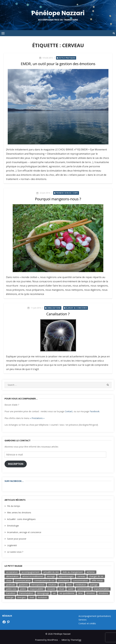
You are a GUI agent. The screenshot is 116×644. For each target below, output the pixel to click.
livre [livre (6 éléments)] (70, 585)
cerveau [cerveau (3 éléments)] (81, 576)
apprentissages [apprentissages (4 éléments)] (66, 576)
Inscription (16, 464)
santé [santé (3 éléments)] (71, 589)
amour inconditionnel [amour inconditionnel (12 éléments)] (33, 576)
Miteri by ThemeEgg (71, 640)
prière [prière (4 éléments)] (23, 589)
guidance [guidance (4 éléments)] (23, 585)
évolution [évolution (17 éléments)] (42, 597)
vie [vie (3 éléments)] (54, 593)
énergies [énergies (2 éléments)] (22, 597)
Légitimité (12, 545)
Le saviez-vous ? (15, 552)
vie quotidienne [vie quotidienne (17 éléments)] (67, 593)
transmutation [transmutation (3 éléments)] (26, 593)
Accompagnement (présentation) (95, 616)
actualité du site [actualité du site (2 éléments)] (51, 572)
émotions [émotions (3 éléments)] (103, 593)
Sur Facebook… (14, 481)
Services (83, 620)
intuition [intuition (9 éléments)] (52, 585)
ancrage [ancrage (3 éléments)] (51, 576)
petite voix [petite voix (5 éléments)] (11, 589)
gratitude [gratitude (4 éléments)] (11, 585)
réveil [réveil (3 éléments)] (61, 589)
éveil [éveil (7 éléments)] (32, 597)
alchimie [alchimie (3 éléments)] (91, 572)
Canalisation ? (58, 314)
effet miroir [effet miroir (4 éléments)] (97, 580)
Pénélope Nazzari (58, 13)
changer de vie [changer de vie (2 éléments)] (96, 576)
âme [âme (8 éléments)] (80, 593)
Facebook (95, 411)
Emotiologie (13, 526)
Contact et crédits (87, 623)
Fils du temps (14, 506)
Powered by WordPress (47, 640)
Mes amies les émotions (19, 513)
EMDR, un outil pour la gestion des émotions (58, 64)
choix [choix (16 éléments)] (9, 580)
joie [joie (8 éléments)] (62, 585)
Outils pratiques (67, 58)
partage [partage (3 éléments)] (94, 585)
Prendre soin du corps (67, 193)
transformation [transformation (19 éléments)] (101, 589)
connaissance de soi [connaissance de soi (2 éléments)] (44, 580)
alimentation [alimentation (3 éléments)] (12, 576)
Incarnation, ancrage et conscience (24, 532)
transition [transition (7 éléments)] (11, 593)
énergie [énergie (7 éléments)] (10, 597)
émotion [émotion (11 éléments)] (91, 593)
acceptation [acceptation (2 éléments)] (12, 572)
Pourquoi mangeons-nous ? (58, 199)
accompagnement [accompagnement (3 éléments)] (31, 572)
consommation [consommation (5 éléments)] (80, 580)
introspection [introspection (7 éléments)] (38, 585)
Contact (69, 411)
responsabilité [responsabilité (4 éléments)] (37, 589)
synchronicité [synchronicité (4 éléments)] (84, 589)
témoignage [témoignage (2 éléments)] (43, 593)
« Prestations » (37, 418)
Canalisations (54, 308)
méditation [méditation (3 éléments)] (81, 585)
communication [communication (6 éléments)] (23, 580)
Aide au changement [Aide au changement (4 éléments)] (73, 572)
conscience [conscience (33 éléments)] (64, 580)
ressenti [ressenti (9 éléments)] (51, 589)
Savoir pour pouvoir (17, 539)
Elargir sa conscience (77, 308)
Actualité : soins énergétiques (21, 519)
